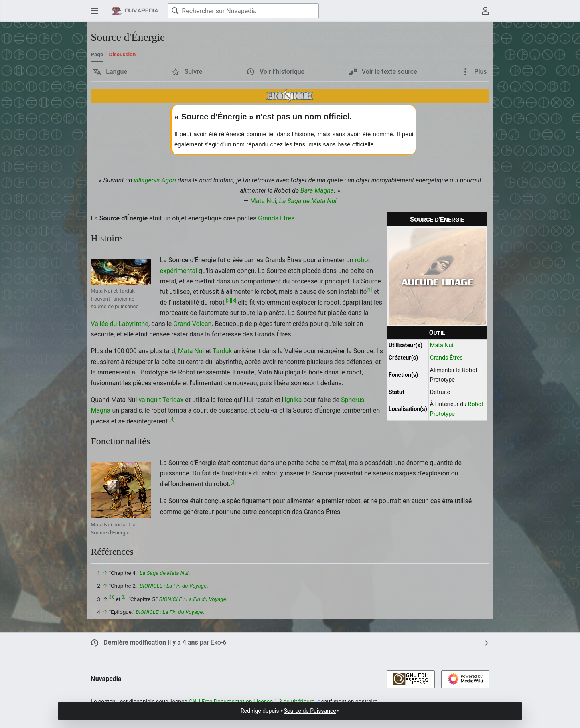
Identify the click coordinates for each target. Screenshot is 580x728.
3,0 (112, 597)
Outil (437, 333)
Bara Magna (317, 191)
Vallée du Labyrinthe (120, 324)
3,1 (125, 597)
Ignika (293, 400)
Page (97, 54)
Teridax (173, 400)
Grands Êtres (446, 358)
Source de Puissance (310, 711)
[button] (110, 72)
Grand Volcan (192, 324)
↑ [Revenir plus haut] (105, 573)
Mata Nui (263, 201)
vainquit (150, 400)
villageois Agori (155, 180)
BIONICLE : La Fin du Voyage (173, 586)
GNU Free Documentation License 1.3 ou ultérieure (251, 702)
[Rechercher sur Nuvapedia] (243, 11)
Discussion (122, 54)
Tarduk (222, 351)
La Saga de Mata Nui (308, 201)
